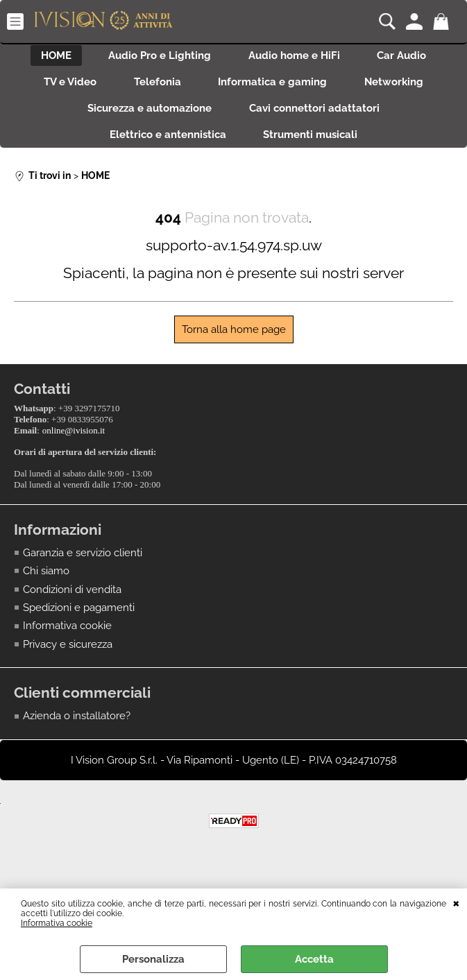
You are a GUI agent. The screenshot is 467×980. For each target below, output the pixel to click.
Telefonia (155, 87)
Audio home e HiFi (296, 57)
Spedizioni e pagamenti (79, 617)
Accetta (314, 959)
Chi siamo (46, 580)
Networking (401, 87)
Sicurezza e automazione (147, 116)
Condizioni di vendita (72, 598)
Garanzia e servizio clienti (83, 561)
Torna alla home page (234, 342)
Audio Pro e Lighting (158, 57)
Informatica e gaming (275, 87)
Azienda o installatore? (77, 725)
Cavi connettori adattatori (316, 116)
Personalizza (153, 959)
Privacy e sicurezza (68, 653)
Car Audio (408, 57)
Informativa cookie (57, 923)
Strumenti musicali (313, 146)
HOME (49, 57)
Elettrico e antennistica (166, 146)
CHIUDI (456, 902)
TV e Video (64, 87)
